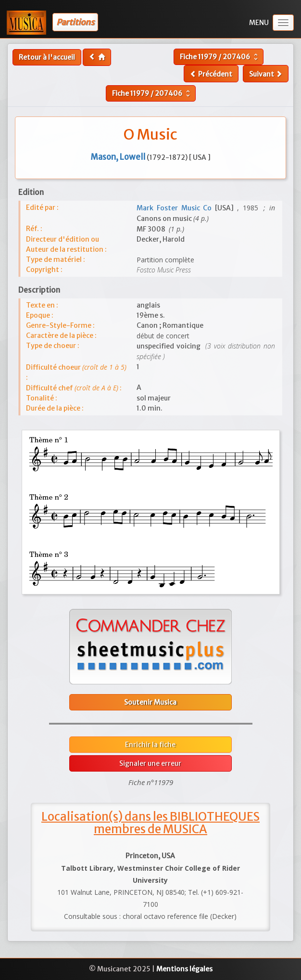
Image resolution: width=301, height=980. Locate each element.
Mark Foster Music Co (176, 208)
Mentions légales (184, 969)
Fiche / (220, 57)
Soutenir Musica (150, 702)
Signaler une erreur (150, 763)
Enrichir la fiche (150, 745)
